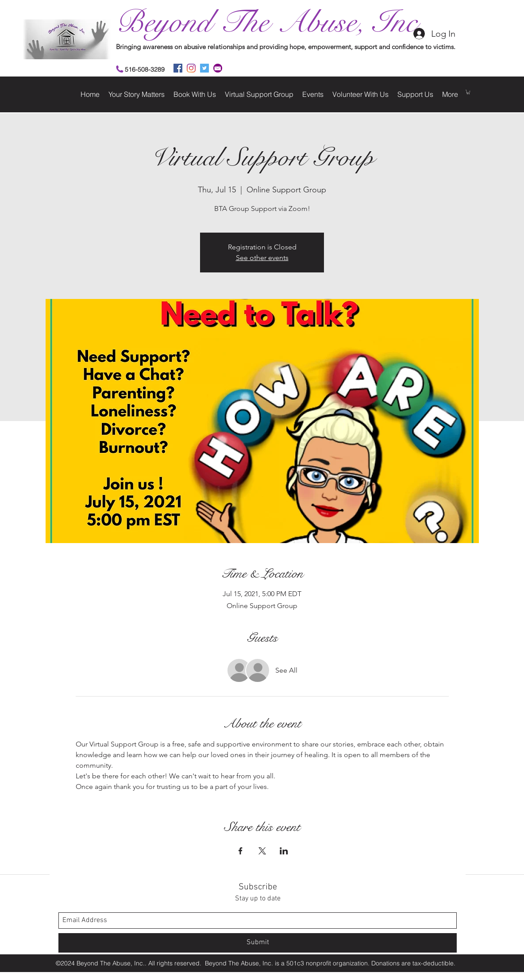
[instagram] (191, 68)
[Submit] (258, 943)
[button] (468, 92)
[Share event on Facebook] (241, 851)
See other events (262, 258)
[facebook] (178, 68)
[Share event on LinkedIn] (284, 851)
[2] (218, 68)
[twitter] (204, 68)
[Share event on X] (262, 851)
